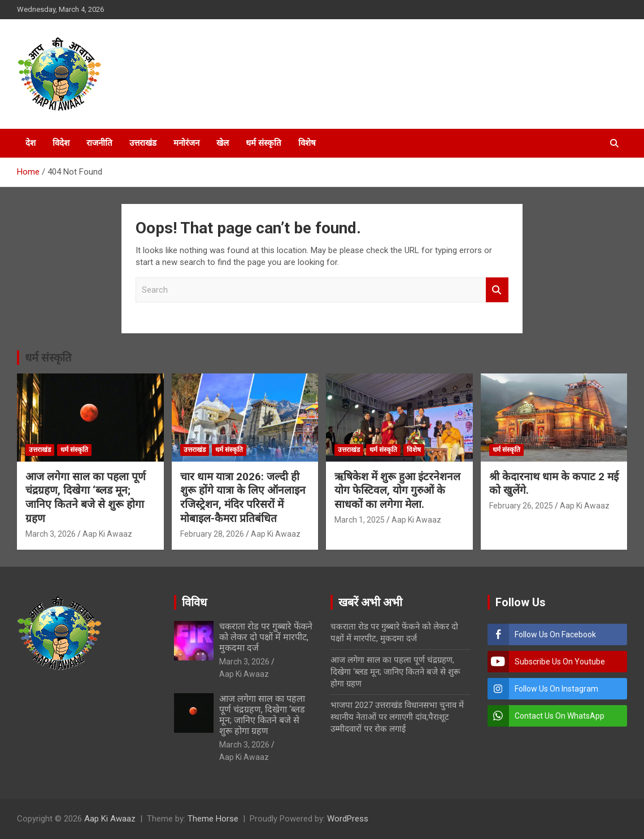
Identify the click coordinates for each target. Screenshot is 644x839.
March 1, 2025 (360, 520)
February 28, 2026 (212, 534)
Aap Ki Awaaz (107, 534)
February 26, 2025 (521, 506)
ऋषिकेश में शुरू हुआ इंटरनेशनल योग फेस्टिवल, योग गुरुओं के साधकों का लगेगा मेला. (397, 490)
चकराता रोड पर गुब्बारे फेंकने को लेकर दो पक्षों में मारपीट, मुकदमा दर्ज (266, 637)
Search (497, 290)
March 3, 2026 (51, 534)
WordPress (348, 819)
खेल (223, 143)
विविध (194, 602)
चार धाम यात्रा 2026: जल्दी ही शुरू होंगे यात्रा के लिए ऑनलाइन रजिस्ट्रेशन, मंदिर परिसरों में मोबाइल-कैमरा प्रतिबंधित (243, 497)
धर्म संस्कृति (264, 143)
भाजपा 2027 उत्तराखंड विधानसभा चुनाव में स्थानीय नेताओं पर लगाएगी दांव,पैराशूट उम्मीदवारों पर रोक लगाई (397, 717)
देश (31, 143)
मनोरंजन (186, 143)
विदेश (61, 143)
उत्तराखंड (143, 143)
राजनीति (99, 143)
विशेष (307, 143)
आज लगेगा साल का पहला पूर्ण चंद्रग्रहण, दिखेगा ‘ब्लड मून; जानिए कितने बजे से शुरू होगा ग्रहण (86, 497)
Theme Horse (213, 819)
